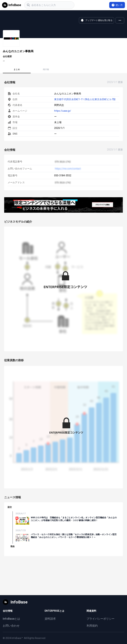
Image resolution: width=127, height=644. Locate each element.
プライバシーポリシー (101, 619)
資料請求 (50, 619)
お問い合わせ (11, 626)
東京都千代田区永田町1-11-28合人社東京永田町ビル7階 (85, 99)
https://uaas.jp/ (63, 111)
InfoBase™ (17, 638)
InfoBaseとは (11, 619)
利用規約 (92, 626)
